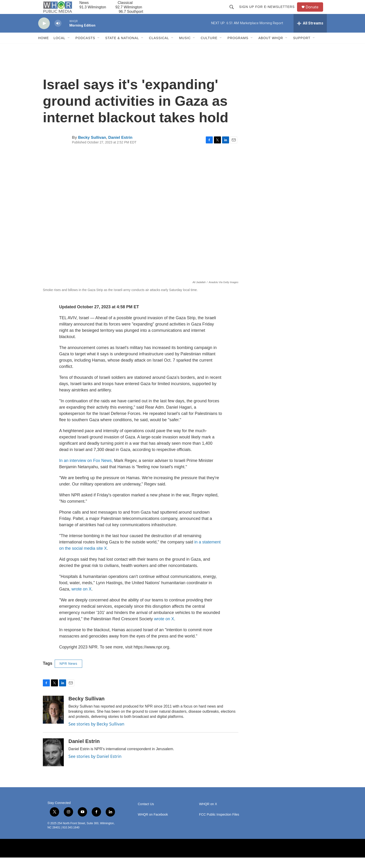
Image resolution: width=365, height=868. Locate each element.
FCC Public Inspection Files (219, 825)
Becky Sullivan (92, 148)
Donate (315, 12)
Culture (209, 48)
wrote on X (81, 600)
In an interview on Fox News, (86, 471)
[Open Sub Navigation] (69, 48)
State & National (122, 48)
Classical (159, 48)
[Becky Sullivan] (53, 720)
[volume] (58, 34)
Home (44, 48)
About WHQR (271, 48)
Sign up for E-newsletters (269, 12)
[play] (44, 34)
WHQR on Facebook (153, 825)
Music (185, 48)
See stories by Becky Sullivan (96, 734)
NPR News (68, 674)
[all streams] (310, 34)
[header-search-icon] (234, 12)
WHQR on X (208, 815)
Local (59, 48)
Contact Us (146, 815)
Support (302, 48)
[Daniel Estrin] (53, 763)
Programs (238, 48)
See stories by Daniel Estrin (95, 767)
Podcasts (85, 48)
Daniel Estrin (120, 148)
